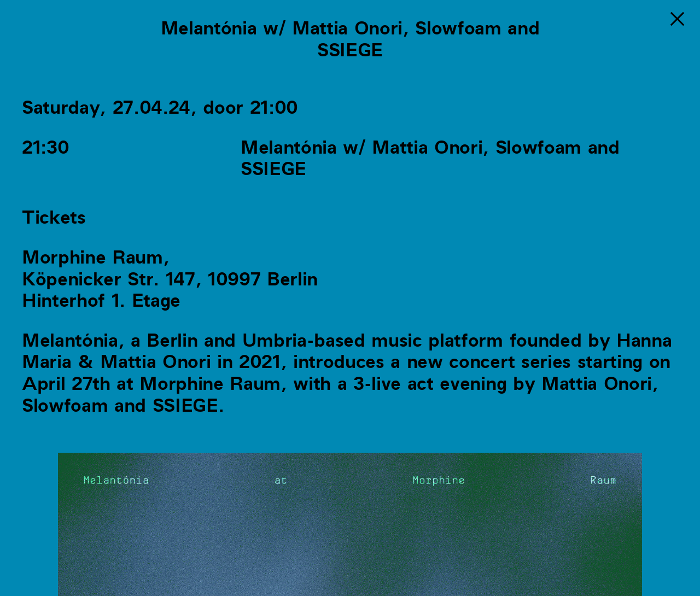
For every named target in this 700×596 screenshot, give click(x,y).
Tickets (54, 218)
